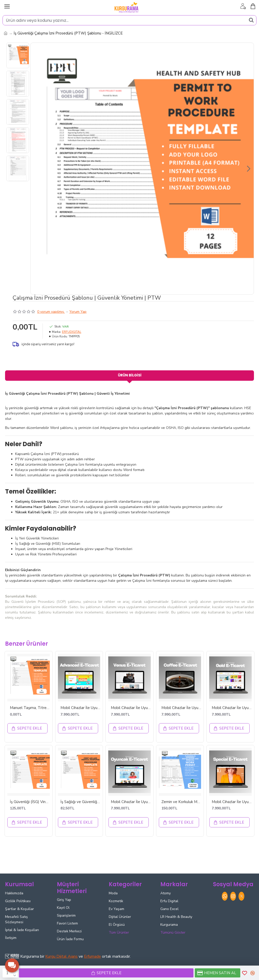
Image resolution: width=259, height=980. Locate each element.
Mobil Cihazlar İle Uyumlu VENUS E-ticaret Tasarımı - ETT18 (131, 708)
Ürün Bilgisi (129, 375)
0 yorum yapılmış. (51, 312)
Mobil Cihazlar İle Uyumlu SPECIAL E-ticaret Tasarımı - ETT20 (232, 802)
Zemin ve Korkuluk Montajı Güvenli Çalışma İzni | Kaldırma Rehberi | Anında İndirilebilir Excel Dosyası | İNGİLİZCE (181, 802)
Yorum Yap (78, 312)
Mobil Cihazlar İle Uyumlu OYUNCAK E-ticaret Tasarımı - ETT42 (131, 802)
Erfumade (92, 956)
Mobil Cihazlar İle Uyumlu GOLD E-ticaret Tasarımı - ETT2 (232, 708)
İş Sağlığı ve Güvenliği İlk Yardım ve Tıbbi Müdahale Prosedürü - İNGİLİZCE (80, 802)
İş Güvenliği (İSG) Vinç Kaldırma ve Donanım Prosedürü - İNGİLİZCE (30, 802)
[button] (249, 169)
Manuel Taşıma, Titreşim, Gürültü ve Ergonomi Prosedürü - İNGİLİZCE (30, 708)
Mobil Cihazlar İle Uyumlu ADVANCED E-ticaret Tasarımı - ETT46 (80, 708)
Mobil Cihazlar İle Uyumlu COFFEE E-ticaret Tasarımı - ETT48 (181, 708)
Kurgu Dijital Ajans (61, 956)
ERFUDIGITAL (72, 332)
